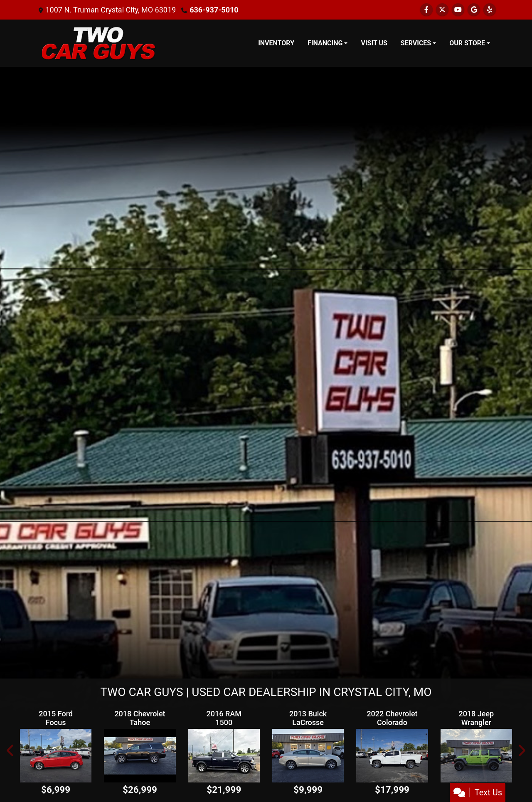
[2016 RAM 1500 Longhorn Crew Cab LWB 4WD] (224, 756)
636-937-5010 (214, 10)
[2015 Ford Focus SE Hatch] (56, 756)
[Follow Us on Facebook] (426, 10)
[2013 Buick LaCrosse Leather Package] (308, 756)
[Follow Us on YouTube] (458, 10)
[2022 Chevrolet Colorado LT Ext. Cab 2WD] (392, 756)
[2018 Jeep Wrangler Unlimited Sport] (476, 756)
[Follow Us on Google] (474, 10)
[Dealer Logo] (99, 43)
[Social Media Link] (490, 10)
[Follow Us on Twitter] (442, 10)
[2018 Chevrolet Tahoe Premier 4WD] (140, 756)
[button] (11, 751)
